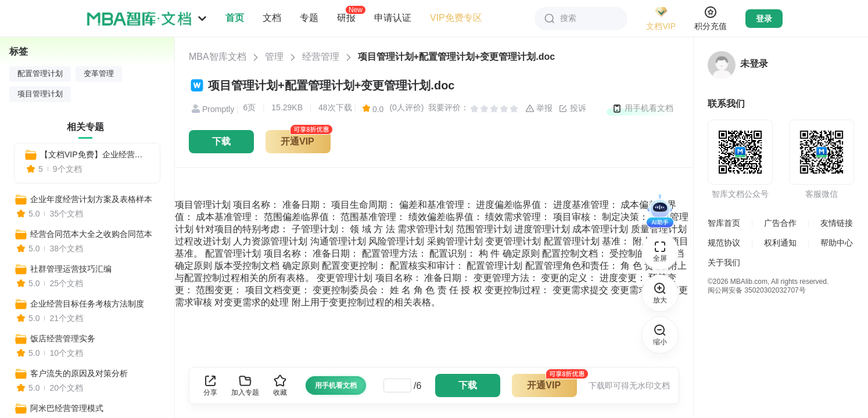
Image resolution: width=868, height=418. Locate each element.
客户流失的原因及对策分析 (79, 373)
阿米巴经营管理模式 (67, 408)
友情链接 (837, 223)
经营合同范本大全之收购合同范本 (91, 234)
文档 (272, 18)
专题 (309, 18)
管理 (274, 57)
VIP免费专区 (456, 18)
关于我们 (724, 262)
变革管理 (99, 74)
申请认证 (393, 18)
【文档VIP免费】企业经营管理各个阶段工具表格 (95, 154)
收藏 (280, 385)
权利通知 (780, 243)
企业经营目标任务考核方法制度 (87, 304)
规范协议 (724, 243)
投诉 (572, 109)
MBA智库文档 (218, 57)
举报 (539, 109)
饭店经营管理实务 (63, 338)
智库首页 (724, 223)
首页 (235, 18)
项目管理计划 (40, 94)
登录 (764, 19)
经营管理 (321, 57)
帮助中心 (837, 243)
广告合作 (780, 223)
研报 (346, 17)
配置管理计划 (40, 74)
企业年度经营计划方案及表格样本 (91, 199)
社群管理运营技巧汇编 (71, 269)
